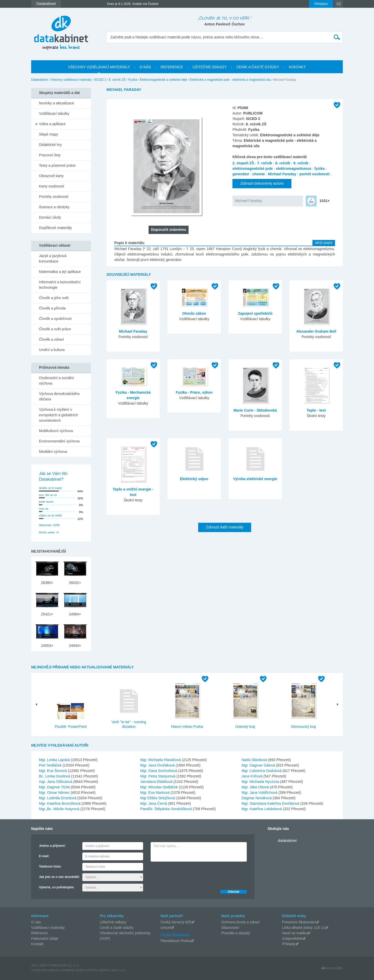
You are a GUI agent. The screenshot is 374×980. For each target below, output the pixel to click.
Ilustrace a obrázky (54, 207)
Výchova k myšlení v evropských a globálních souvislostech (58, 415)
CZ (339, 4)
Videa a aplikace (52, 124)
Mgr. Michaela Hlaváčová (161, 760)
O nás (36, 922)
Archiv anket (47, 532)
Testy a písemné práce (57, 165)
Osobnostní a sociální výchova (56, 381)
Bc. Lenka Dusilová (55, 776)
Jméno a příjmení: (52, 846)
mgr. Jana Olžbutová (56, 782)
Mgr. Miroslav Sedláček (160, 787)
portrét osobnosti (315, 174)
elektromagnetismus (294, 169)
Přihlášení (321, 4)
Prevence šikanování (299, 922)
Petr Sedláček (51, 765)
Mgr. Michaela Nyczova (261, 782)
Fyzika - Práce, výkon (194, 392)
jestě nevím (46, 502)
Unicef (166, 928)
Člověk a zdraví (51, 339)
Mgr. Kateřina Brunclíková (60, 803)
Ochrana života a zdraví (241, 922)
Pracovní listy (50, 155)
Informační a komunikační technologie (60, 285)
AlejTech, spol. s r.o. (112, 970)
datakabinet (287, 841)
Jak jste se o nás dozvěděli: (59, 877)
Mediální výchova (53, 452)
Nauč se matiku (295, 933)
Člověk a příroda (52, 308)
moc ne (44, 509)
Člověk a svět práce (55, 329)
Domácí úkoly (50, 217)
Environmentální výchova (59, 441)
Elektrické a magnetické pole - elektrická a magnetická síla (230, 80)
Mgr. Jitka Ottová (256, 787)
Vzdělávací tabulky (54, 113)
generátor (241, 174)
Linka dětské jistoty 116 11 (303, 928)
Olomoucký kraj (303, 727)
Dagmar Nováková (257, 798)
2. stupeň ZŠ (243, 163)
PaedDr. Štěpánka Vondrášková (166, 809)
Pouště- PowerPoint (71, 727)
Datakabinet (39, 80)
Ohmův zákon (194, 313)
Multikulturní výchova (56, 431)
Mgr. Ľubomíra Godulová (262, 771)
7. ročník (265, 163)
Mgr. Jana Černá (154, 803)
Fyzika (133, 80)
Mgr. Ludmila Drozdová (58, 798)
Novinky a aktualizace (56, 103)
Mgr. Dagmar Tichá (55, 787)
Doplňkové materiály (55, 228)
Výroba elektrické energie (255, 479)
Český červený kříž (176, 922)
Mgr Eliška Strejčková (158, 798)
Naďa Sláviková (255, 760)
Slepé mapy (49, 134)
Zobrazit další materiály (225, 527)
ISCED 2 (100, 80)
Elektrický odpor (194, 479)
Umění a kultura (52, 350)
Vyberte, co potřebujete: (57, 887)
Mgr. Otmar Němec (55, 793)
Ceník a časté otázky (117, 928)
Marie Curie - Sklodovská (255, 410)
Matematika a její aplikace (60, 272)
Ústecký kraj (245, 727)
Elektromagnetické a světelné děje (163, 80)
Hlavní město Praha (187, 727)
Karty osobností (52, 186)
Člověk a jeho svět (54, 298)
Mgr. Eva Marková (155, 793)
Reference (40, 933)
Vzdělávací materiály (48, 928)
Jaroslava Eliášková (157, 782)
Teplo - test (316, 410)
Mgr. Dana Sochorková (159, 771)
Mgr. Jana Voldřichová (260, 793)
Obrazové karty (51, 176)
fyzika (320, 169)
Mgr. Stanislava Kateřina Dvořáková (271, 803)
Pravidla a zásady (236, 933)
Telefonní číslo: (50, 867)
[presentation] (190, 874)
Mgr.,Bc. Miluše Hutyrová (60, 809)
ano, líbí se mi (48, 495)
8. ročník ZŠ (117, 80)
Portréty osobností (54, 197)
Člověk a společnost (55, 319)
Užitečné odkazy (113, 922)
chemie (259, 174)
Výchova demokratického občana (59, 396)
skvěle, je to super (51, 488)
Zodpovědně (292, 938)
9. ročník (301, 163)
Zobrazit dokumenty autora (262, 183)
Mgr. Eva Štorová (53, 771)
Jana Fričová (252, 776)
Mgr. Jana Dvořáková (158, 765)
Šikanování (230, 928)
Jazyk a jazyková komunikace (53, 259)
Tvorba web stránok (45, 970)
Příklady (289, 944)
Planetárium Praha (176, 941)
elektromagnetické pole (253, 169)
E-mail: (44, 856)
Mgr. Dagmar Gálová (259, 765)
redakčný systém (74, 970)
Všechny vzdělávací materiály (71, 80)
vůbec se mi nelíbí (51, 515)
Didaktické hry (50, 145)
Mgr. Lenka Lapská (55, 760)
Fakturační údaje (45, 938)
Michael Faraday (282, 174)
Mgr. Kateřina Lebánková (262, 809)
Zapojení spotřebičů (255, 313)
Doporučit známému (169, 230)
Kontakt (37, 944)
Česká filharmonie (175, 934)
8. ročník (283, 163)
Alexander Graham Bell (316, 331)
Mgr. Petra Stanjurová (158, 776)
